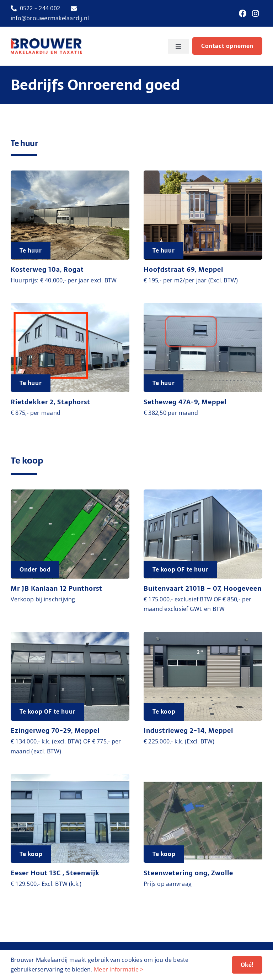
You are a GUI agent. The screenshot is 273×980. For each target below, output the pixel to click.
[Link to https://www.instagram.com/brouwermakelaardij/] (255, 13)
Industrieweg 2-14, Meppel (188, 730)
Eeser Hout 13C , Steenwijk (55, 873)
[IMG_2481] (70, 173)
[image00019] (70, 777)
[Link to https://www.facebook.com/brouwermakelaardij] (243, 13)
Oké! (247, 965)
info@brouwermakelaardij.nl (50, 18)
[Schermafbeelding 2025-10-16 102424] (70, 492)
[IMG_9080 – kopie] (70, 306)
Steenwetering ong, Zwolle (188, 873)
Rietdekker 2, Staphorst (50, 402)
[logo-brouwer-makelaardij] (46, 41)
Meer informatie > (119, 969)
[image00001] (203, 635)
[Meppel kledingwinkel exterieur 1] (203, 173)
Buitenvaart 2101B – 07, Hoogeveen (203, 588)
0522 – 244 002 (40, 8)
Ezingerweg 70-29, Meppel (55, 730)
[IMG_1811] (70, 635)
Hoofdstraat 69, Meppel (183, 269)
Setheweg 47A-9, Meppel (185, 402)
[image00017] (203, 492)
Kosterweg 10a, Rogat (47, 269)
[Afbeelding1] (203, 777)
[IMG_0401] (203, 306)
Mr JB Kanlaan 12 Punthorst (57, 588)
